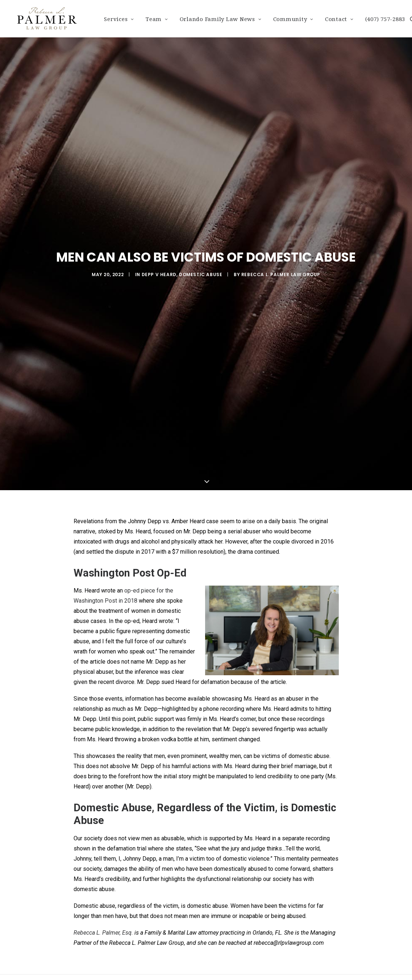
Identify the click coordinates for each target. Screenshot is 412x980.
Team (157, 19)
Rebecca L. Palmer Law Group (281, 273)
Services (119, 19)
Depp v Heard (159, 273)
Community (293, 19)
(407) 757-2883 (385, 19)
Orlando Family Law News (221, 19)
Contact (339, 19)
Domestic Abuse (201, 273)
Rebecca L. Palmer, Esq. (103, 930)
